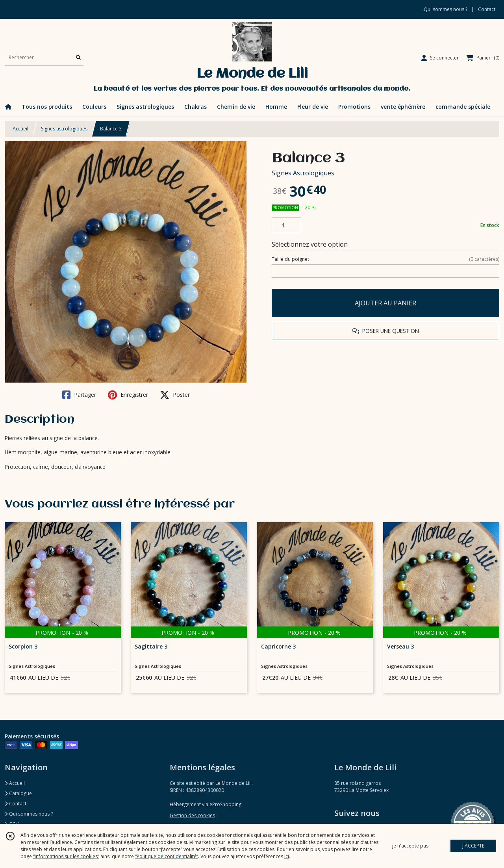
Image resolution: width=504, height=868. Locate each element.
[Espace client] (440, 58)
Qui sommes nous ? (29, 814)
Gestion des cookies (192, 815)
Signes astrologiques (64, 129)
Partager (79, 395)
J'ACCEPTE (473, 846)
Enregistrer (128, 395)
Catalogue (18, 793)
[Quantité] (286, 225)
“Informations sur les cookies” (66, 856)
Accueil (20, 129)
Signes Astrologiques (303, 173)
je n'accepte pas (410, 846)
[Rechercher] (78, 58)
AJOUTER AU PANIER (385, 303)
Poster (175, 395)
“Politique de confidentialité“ (167, 856)
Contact (487, 9)
